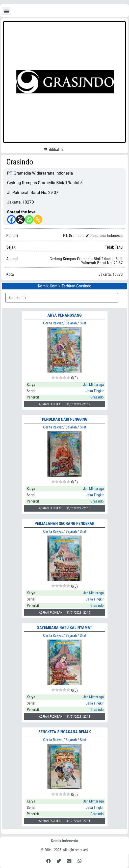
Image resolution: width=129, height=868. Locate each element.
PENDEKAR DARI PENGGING (65, 419)
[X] (20, 220)
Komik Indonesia (64, 841)
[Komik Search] (62, 298)
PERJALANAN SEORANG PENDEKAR (64, 524)
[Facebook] (11, 220)
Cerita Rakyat (53, 323)
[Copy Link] (38, 220)
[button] (6, 11)
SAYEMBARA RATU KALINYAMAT (65, 628)
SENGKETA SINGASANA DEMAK (65, 732)
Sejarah (71, 323)
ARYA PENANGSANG (64, 315)
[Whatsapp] (29, 220)
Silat (83, 323)
